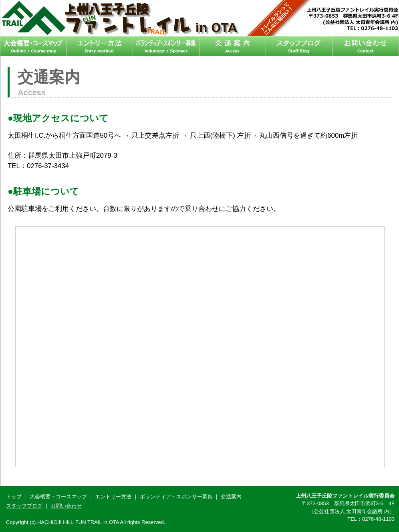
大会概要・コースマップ (33, 46)
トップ (14, 497)
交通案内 (233, 46)
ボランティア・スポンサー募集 (166, 46)
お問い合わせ (366, 46)
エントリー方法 (100, 46)
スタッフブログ (299, 46)
